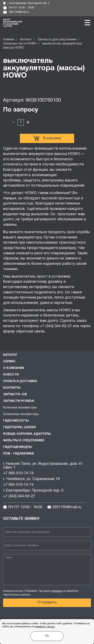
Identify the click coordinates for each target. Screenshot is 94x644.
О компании (14, 368)
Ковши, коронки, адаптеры (27, 434)
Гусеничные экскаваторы (21, 414)
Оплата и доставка (20, 381)
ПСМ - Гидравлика (19, 454)
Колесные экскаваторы (20, 408)
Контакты (12, 388)
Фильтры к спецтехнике (24, 441)
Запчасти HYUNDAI (19, 401)
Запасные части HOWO (20, 44)
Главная (9, 40)
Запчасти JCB (15, 395)
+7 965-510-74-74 (18, 473)
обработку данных (45, 627)
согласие (57, 591)
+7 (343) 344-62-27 (56, 326)
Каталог (26, 40)
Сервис (9, 362)
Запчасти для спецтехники (57, 40)
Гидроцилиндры (17, 447)
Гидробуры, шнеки (19, 427)
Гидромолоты (16, 421)
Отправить (47, 603)
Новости (11, 375)
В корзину (47, 138)
